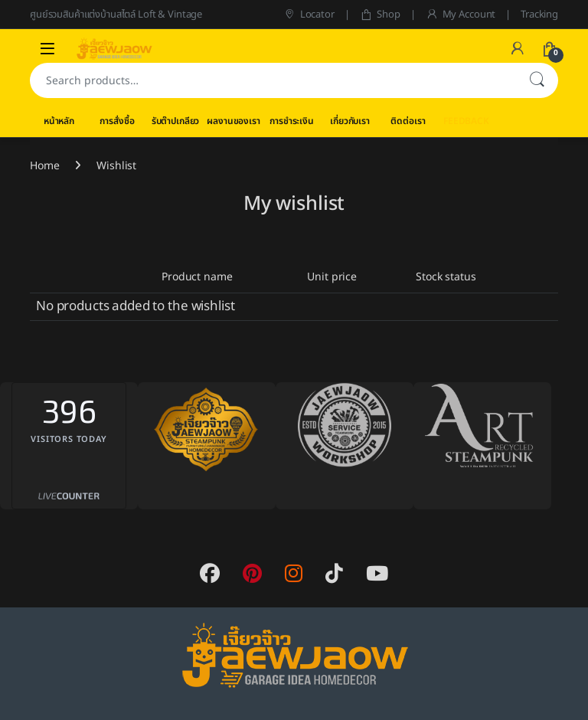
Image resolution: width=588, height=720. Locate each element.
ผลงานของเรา (233, 121)
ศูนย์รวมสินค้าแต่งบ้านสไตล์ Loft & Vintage (116, 15)
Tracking (539, 15)
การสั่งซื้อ (117, 121)
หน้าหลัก (59, 121)
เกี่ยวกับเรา (350, 121)
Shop (380, 15)
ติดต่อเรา (408, 121)
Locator (309, 15)
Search (537, 80)
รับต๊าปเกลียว (176, 121)
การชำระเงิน (292, 121)
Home (44, 166)
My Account (461, 15)
